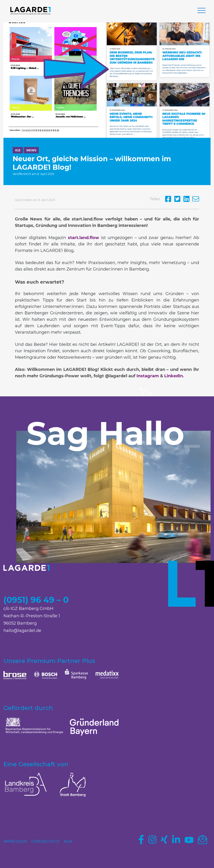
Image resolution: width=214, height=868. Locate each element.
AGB (68, 841)
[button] (201, 11)
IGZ (18, 150)
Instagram (148, 376)
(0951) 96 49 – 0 (36, 600)
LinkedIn (174, 376)
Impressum (15, 841)
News (31, 150)
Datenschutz (45, 841)
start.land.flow (83, 238)
